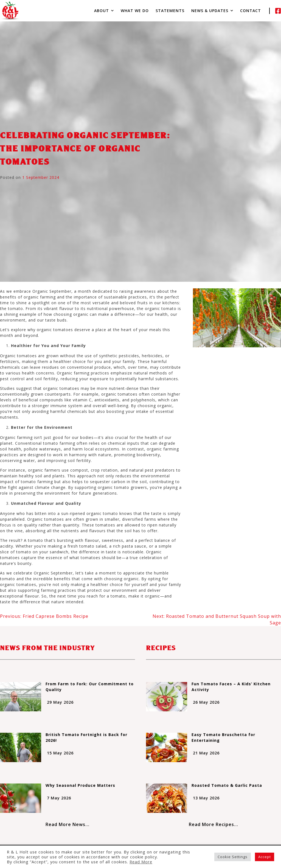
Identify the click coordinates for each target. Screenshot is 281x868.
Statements (170, 11)
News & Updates (210, 11)
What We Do (135, 11)
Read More (141, 862)
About (102, 11)
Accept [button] (265, 857)
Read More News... (68, 824)
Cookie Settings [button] (233, 857)
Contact (251, 11)
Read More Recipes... (213, 824)
